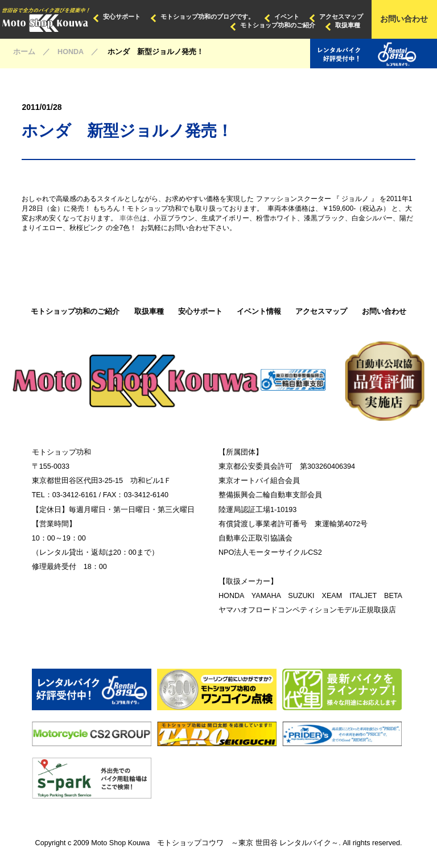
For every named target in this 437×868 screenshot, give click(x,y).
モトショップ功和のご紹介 (278, 25)
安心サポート (122, 17)
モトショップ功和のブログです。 (207, 17)
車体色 (130, 218)
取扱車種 (348, 25)
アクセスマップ (341, 17)
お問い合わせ (404, 19)
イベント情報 (259, 312)
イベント (287, 17)
